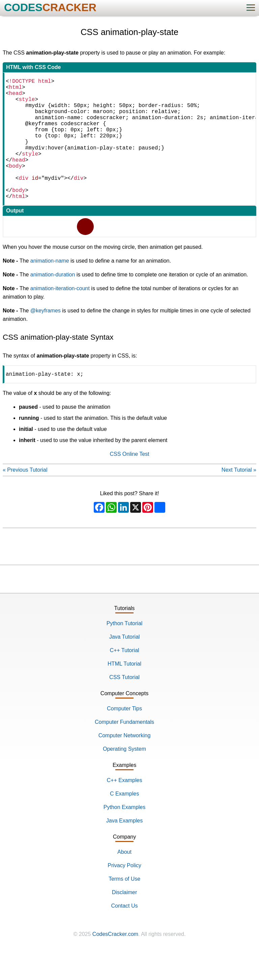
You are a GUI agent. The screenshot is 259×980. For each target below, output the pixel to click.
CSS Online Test (129, 482)
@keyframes (46, 337)
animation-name (50, 288)
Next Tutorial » (239, 498)
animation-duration (53, 301)
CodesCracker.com (115, 962)
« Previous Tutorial (25, 498)
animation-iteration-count (60, 315)
